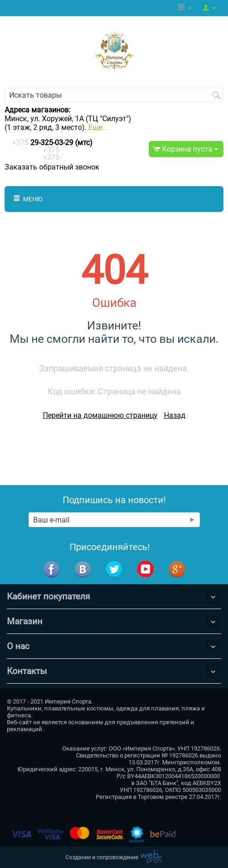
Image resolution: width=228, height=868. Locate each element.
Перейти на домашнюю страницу (100, 415)
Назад (175, 415)
